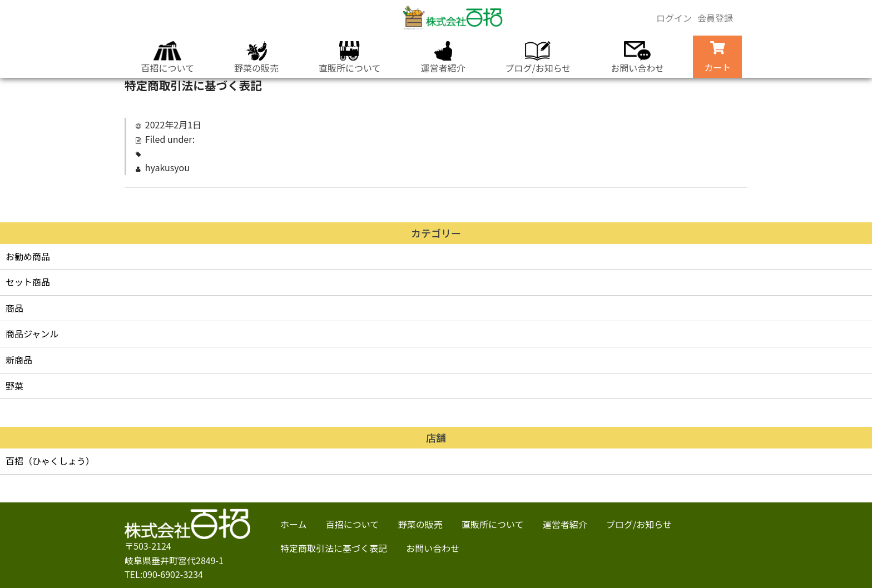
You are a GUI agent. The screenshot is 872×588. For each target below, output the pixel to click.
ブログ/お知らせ (540, 58)
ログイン (674, 18)
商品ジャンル (32, 333)
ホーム (294, 524)
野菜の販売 (253, 58)
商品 (14, 308)
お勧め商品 (28, 256)
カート (723, 58)
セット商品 (28, 282)
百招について (162, 58)
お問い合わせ (641, 58)
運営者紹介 (443, 58)
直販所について (348, 58)
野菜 (14, 386)
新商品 (19, 360)
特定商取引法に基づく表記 (334, 548)
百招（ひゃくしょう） (50, 461)
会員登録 (715, 18)
